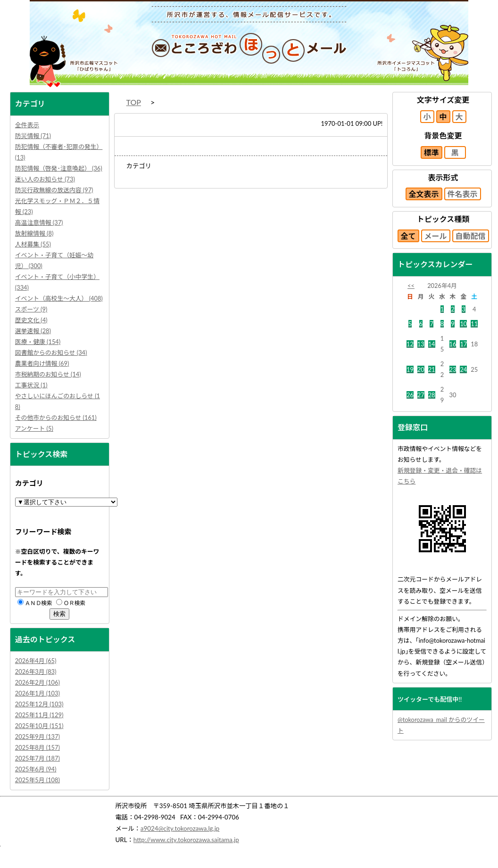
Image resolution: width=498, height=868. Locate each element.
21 (432, 369)
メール (436, 236)
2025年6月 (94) (36, 769)
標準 (432, 152)
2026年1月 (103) (37, 693)
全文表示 (424, 194)
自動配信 (471, 236)
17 (463, 344)
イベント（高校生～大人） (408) (59, 298)
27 (421, 395)
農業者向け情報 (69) (42, 363)
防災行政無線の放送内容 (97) (54, 190)
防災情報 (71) (33, 136)
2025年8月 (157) (37, 747)
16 (453, 344)
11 (474, 324)
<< (411, 286)
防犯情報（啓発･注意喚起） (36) (59, 168)
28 (432, 395)
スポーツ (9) (31, 309)
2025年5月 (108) (37, 780)
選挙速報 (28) (33, 331)
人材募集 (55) (33, 244)
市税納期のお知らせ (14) (48, 374)
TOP (134, 102)
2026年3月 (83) (36, 671)
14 (432, 344)
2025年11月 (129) (39, 715)
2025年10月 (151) (39, 726)
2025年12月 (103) (39, 704)
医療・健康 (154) (38, 342)
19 (410, 369)
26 (410, 395)
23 (453, 369)
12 (410, 344)
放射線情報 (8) (34, 233)
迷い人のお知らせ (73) (45, 179)
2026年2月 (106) (37, 682)
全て (408, 236)
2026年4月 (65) (36, 661)
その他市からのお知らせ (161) (56, 418)
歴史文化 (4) (31, 320)
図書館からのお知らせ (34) (51, 352)
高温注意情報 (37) (39, 222)
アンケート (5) (34, 428)
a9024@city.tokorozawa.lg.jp (180, 828)
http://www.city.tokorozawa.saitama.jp (186, 840)
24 (463, 369)
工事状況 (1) (31, 385)
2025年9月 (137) (37, 737)
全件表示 (27, 125)
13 (421, 344)
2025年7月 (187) (37, 758)
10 (463, 324)
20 (421, 369)
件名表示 (463, 194)
